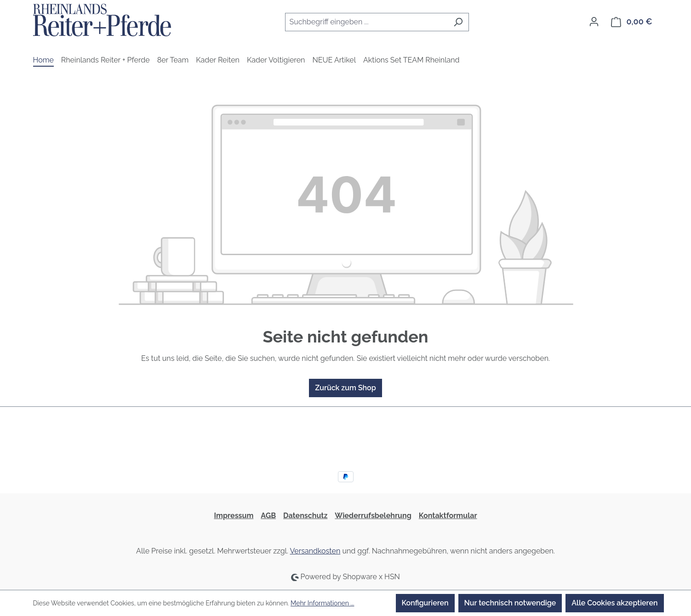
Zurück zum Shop (345, 388)
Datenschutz (305, 516)
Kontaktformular (448, 516)
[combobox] (366, 22)
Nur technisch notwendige (510, 603)
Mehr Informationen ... (322, 603)
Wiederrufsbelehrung (373, 516)
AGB (268, 516)
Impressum (234, 516)
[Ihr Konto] (594, 22)
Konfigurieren (425, 603)
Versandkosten (315, 551)
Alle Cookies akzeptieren (614, 603)
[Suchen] (458, 22)
